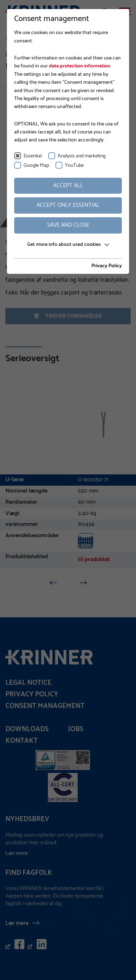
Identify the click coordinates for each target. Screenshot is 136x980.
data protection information (79, 66)
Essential (33, 156)
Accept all (68, 186)
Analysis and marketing (82, 156)
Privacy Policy (107, 266)
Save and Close (68, 225)
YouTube (74, 166)
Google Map (36, 166)
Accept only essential (68, 205)
